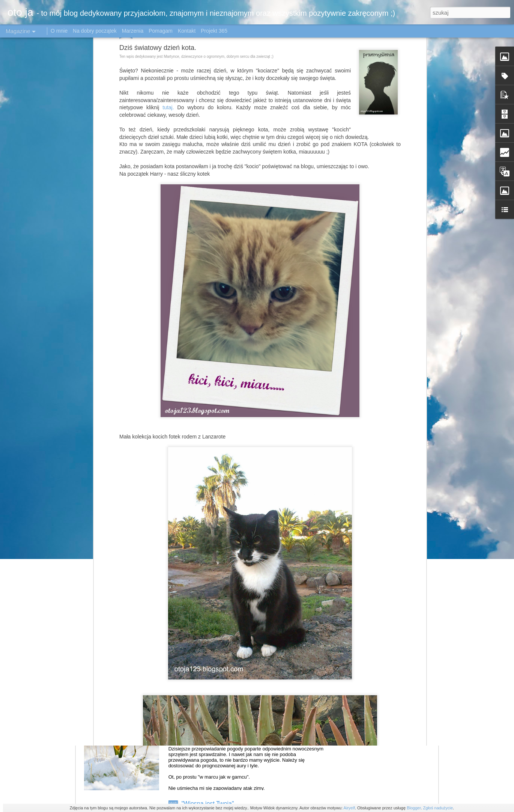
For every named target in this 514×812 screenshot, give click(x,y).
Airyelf (349, 808)
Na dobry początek (95, 31)
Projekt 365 (214, 31)
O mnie (59, 31)
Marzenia (133, 31)
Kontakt (187, 31)
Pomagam (161, 31)
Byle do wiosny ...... (207, 718)
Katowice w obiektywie (212, 463)
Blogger (414, 808)
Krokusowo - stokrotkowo (215, 633)
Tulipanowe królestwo (210, 548)
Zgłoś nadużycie (438, 808)
